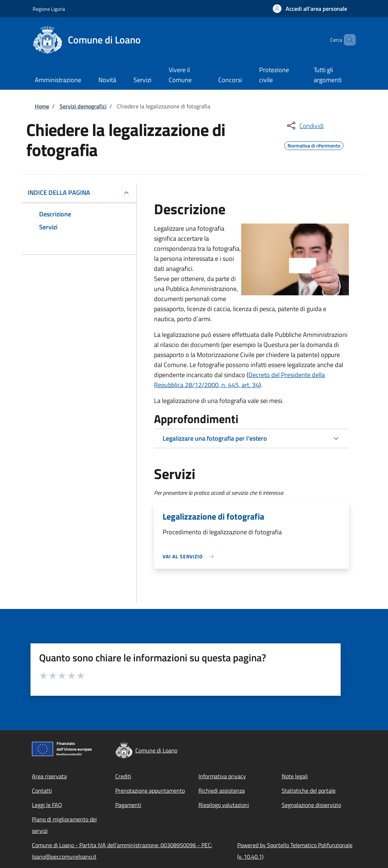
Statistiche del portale (309, 790)
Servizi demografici (83, 106)
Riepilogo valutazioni (224, 805)
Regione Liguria (49, 9)
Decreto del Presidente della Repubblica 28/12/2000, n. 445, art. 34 (239, 380)
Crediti (123, 776)
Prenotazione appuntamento (150, 790)
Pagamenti (128, 805)
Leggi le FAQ (47, 805)
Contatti (42, 790)
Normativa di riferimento (314, 145)
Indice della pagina (59, 193)
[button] (310, 9)
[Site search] (347, 40)
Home (42, 106)
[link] (190, 556)
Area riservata (49, 776)
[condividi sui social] (305, 126)
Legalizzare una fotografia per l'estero (215, 438)
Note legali (295, 776)
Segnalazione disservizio (311, 805)
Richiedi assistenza (222, 790)
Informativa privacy (222, 776)
